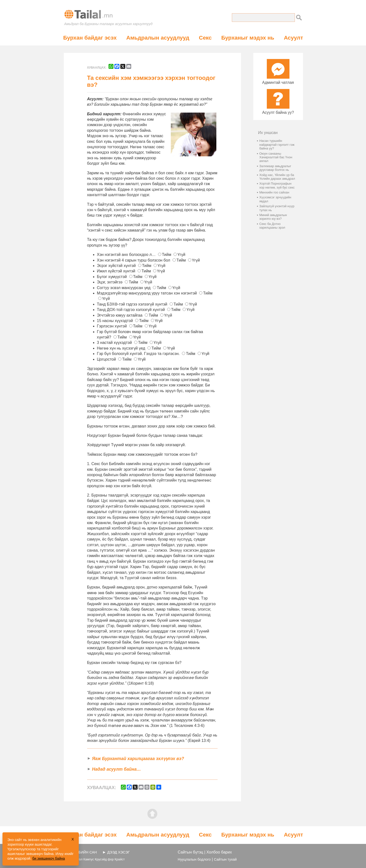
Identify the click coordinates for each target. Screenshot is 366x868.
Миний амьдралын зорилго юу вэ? (273, 217)
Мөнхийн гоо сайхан (274, 192)
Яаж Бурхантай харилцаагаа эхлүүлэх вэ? (138, 759)
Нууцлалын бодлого (194, 859)
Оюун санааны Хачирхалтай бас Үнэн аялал (276, 157)
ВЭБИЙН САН (85, 852)
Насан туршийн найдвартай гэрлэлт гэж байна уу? (277, 145)
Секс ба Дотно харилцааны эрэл (272, 226)
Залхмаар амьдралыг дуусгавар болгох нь (275, 168)
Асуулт (293, 38)
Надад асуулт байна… (117, 769)
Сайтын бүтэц (191, 852)
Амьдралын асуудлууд (158, 38)
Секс (205, 38)
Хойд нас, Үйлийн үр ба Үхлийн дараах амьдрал (277, 177)
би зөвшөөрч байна (48, 858)
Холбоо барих (219, 852)
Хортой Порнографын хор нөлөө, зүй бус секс (277, 185)
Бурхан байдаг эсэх (90, 38)
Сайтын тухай (225, 859)
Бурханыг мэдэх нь (248, 38)
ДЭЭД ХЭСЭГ (119, 852)
